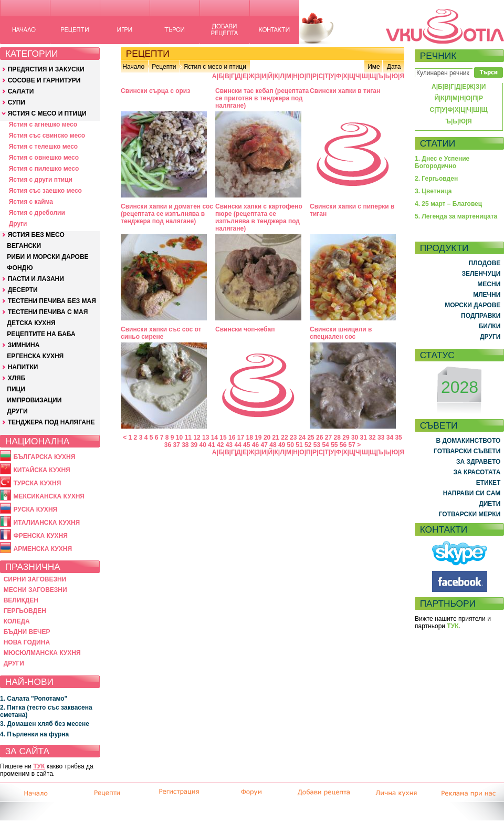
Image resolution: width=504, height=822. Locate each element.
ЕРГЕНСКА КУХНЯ (35, 356)
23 (293, 438)
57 (352, 445)
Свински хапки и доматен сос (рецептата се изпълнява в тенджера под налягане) (167, 214)
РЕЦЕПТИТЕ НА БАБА (41, 334)
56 (343, 445)
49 (282, 445)
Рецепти (164, 67)
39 (194, 445)
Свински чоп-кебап (245, 329)
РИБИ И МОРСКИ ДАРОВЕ (48, 257)
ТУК (39, 766)
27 (328, 438)
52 (308, 445)
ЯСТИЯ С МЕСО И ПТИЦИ (47, 113)
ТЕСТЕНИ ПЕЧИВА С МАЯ (48, 312)
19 (258, 438)
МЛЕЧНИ (487, 295)
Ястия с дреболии (37, 213)
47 (264, 445)
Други (18, 224)
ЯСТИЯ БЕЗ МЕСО (36, 235)
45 (246, 445)
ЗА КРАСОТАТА (477, 472)
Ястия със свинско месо (47, 136)
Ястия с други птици (41, 180)
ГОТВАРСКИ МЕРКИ (470, 514)
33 (381, 438)
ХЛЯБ (17, 378)
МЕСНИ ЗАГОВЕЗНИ (35, 590)
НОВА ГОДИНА (27, 642)
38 (185, 445)
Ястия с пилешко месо (44, 169)
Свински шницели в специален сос (341, 333)
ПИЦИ (16, 389)
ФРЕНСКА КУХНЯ (40, 536)
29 (346, 438)
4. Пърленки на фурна (34, 734)
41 (211, 445)
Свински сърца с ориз (155, 91)
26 (319, 438)
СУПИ (17, 102)
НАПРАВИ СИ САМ (472, 493)
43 (229, 445)
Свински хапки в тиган (345, 91)
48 (273, 445)
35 (398, 438)
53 (317, 445)
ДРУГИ (17, 411)
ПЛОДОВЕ (485, 263)
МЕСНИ (489, 284)
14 (214, 438)
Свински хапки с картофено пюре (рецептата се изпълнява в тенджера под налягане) (259, 217)
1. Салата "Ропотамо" (34, 699)
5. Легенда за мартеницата (456, 216)
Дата (394, 67)
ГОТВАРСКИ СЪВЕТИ (467, 451)
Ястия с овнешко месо (44, 158)
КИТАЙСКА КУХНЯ (41, 470)
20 (267, 438)
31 (364, 438)
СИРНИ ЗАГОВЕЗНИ (35, 579)
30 (355, 438)
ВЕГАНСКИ (24, 246)
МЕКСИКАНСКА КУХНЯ (49, 496)
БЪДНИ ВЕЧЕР (27, 632)
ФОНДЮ (20, 268)
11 (188, 438)
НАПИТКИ (23, 367)
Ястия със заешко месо (45, 191)
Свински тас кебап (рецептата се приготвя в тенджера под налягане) (262, 98)
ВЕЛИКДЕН (21, 600)
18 (249, 438)
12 (197, 438)
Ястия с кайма (31, 202)
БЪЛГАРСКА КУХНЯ (44, 457)
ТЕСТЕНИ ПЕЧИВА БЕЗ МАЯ (52, 301)
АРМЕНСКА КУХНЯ (43, 549)
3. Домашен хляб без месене (45, 724)
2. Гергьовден (436, 179)
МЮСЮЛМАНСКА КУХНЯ (42, 653)
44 (238, 445)
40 (203, 445)
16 (232, 438)
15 (223, 438)
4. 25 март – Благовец (448, 204)
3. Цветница (433, 191)
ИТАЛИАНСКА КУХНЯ (46, 523)
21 (276, 438)
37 (176, 445)
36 (168, 445)
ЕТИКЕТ (489, 483)
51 (299, 445)
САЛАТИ (21, 91)
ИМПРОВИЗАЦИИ (34, 400)
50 (291, 445)
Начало (133, 67)
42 (220, 445)
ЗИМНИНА (24, 345)
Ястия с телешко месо (44, 147)
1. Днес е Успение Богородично (442, 162)
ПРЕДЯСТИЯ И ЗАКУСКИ (46, 69)
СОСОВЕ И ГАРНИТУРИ (44, 80)
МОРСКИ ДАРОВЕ (472, 305)
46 (255, 445)
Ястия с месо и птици (214, 67)
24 (302, 438)
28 (337, 438)
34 (390, 438)
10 (179, 438)
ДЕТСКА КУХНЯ (31, 323)
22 (284, 438)
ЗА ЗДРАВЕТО (478, 462)
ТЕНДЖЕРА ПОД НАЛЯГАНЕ (51, 422)
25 (311, 438)
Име (374, 67)
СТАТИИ (438, 143)
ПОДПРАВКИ (481, 316)
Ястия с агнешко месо (43, 124)
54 (325, 445)
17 (241, 438)
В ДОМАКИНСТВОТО (468, 441)
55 (334, 445)
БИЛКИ (490, 326)
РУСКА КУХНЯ (35, 509)
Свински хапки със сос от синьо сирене (161, 333)
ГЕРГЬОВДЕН (25, 611)
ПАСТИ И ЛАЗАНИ (36, 279)
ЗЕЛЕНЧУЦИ (481, 274)
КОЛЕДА (17, 621)
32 (372, 438)
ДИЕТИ (490, 504)
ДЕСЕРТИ (23, 290)
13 (206, 438)
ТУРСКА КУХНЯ (37, 483)
